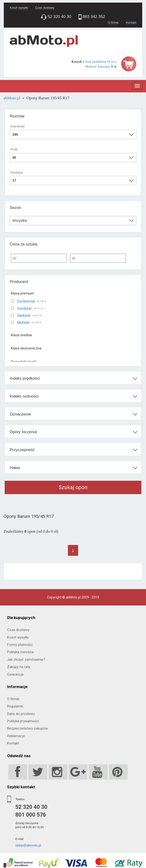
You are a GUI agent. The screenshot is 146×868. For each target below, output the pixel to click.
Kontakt (131, 23)
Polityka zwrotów (20, 652)
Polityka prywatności (23, 721)
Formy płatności (20, 645)
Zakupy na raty (19, 667)
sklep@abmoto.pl (28, 845)
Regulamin (15, 706)
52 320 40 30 (31, 807)
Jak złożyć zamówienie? (26, 660)
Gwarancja (15, 674)
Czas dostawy (45, 8)
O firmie (113, 23)
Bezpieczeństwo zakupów (27, 728)
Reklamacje (16, 736)
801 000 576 (31, 815)
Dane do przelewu (21, 714)
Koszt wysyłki (19, 8)
